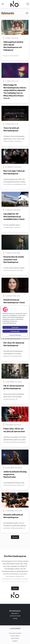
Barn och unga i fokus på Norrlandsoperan (14, 172)
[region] (15, 322)
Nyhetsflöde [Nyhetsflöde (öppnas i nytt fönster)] (15, 638)
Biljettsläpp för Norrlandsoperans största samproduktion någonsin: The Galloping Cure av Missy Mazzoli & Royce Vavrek (15, 92)
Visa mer (15, 537)
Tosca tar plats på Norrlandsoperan (11, 129)
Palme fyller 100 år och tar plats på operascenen (14, 430)
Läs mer (15, 588)
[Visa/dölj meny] (3, 4)
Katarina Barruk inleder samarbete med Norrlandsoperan (14, 259)
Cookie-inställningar (15, 335)
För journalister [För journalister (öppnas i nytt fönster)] (15, 636)
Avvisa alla (15, 327)
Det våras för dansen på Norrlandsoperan (14, 344)
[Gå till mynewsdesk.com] (15, 628)
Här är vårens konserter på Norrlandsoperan (14, 387)
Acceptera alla (15, 331)
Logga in (15, 641)
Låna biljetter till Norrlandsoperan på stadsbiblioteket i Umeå (14, 216)
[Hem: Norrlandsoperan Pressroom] (15, 4)
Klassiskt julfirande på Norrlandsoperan (13, 516)
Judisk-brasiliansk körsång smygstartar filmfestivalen (15, 474)
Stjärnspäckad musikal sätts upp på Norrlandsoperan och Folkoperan (13, 46)
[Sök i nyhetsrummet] (28, 4)
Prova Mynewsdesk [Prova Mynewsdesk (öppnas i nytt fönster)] (15, 633)
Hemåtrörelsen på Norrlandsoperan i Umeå (14, 301)
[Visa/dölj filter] (27, 13)
